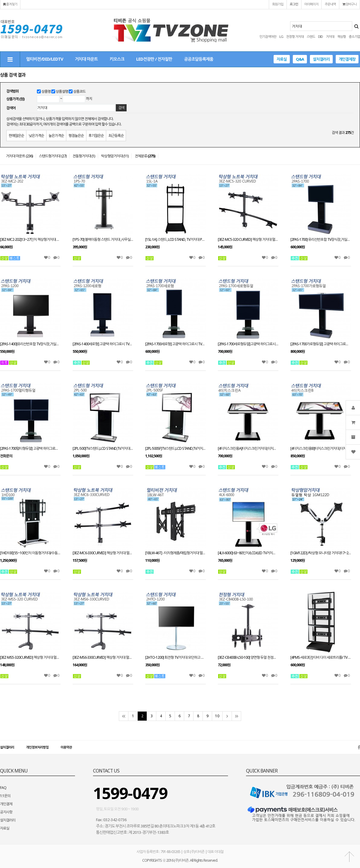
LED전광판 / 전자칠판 (154, 59)
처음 (123, 716)
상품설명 (62, 91)
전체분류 (145, 156)
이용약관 (66, 747)
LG (281, 36)
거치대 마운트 (86, 59)
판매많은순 (16, 136)
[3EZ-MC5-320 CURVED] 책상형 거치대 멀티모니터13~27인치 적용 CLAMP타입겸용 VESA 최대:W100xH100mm (248, 240)
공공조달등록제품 (198, 59)
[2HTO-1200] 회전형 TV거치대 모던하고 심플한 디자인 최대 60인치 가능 (175, 658)
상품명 (46, 91)
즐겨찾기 (10, 4)
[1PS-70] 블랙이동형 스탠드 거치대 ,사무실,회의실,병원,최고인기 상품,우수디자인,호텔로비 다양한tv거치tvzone (103, 240)
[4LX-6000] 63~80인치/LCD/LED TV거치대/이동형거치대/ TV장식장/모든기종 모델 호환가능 (248, 553)
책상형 (341, 36)
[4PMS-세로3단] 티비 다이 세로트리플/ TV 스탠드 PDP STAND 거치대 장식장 (321, 658)
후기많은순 (96, 136)
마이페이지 (312, 4)
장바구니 (349, 4)
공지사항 (6, 812)
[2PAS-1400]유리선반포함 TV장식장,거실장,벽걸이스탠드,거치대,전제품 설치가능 (30, 344)
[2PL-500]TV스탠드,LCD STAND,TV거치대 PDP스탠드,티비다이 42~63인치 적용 (103, 449)
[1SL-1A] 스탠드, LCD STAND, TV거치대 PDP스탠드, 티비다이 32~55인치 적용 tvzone (175, 240)
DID (320, 36)
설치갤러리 (321, 59)
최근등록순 (116, 136)
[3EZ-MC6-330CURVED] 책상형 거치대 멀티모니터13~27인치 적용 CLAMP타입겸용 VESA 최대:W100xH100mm (103, 553)
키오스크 (117, 59)
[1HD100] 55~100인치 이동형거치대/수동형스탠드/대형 (30, 553)
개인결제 (6, 804)
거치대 (330, 36)
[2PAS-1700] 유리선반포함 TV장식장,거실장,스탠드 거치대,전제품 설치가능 (321, 240)
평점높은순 (76, 136)
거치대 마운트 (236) (19, 156)
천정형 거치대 (295, 36)
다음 (227, 716)
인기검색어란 (268, 36)
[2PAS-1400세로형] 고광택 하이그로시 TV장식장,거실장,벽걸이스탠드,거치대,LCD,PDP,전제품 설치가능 (103, 344)
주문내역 (330, 4)
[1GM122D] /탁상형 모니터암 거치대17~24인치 (321, 553)
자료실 (282, 59)
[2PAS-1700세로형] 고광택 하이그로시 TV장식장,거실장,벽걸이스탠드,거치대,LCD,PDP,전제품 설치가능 (175, 344)
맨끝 (236, 716)
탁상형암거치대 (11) (115, 156)
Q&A (300, 59)
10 (217, 716)
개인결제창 (347, 59)
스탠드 (311, 36)
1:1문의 (5, 796)
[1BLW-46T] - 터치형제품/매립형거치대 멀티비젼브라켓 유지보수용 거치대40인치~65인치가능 (175, 553)
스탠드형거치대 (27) (53, 156)
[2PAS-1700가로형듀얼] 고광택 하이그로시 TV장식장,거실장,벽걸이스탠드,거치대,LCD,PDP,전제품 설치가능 (321, 344)
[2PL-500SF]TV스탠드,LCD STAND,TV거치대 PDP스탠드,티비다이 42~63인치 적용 (175, 449)
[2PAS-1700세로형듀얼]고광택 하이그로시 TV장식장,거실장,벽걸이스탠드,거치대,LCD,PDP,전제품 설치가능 (248, 344)
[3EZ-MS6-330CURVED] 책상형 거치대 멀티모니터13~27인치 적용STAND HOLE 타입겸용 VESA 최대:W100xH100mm (103, 658)
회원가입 (278, 4)
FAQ (3, 788)
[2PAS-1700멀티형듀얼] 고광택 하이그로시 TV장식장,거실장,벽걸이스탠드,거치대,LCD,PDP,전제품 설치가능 (30, 449)
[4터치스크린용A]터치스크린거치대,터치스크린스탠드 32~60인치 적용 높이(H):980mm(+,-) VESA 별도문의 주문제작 (248, 449)
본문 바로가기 (0, 0)
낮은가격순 (36, 136)
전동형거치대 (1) (84, 156)
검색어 (11, 108)
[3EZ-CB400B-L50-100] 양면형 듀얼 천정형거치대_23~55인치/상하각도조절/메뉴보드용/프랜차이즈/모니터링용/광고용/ (248, 658)
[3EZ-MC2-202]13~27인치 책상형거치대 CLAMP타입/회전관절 (30, 240)
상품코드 (79, 91)
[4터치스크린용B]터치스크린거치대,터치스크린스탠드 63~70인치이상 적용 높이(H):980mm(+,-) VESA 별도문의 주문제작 (321, 449)
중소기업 (354, 36)
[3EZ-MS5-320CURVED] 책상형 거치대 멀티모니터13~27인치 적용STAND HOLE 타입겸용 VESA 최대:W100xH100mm (30, 658)
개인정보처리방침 (37, 747)
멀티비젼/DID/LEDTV (45, 59)
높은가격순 (56, 136)
